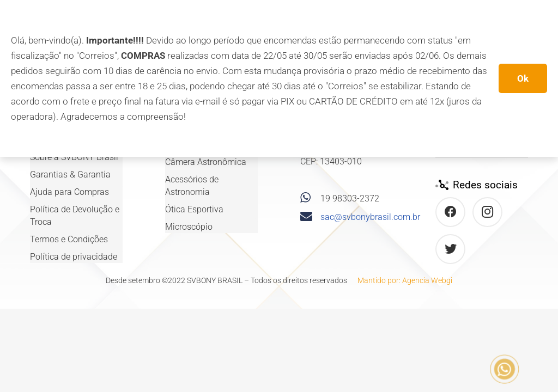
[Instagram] (487, 212)
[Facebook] (450, 212)
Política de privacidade (74, 257)
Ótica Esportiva (194, 209)
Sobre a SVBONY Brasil (74, 157)
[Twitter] (450, 249)
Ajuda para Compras (69, 192)
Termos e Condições (69, 239)
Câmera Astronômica (206, 162)
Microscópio (189, 227)
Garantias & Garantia (70, 174)
